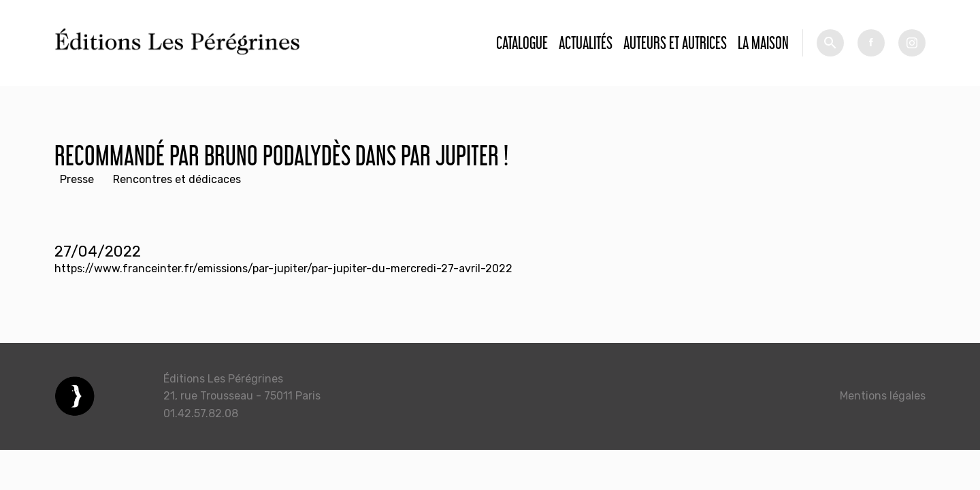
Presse (77, 179)
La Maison (763, 43)
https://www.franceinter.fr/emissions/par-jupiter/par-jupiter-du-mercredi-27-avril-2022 (283, 268)
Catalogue (522, 43)
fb (871, 43)
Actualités (586, 43)
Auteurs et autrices (675, 43)
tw (912, 43)
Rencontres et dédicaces (177, 179)
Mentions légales (883, 396)
